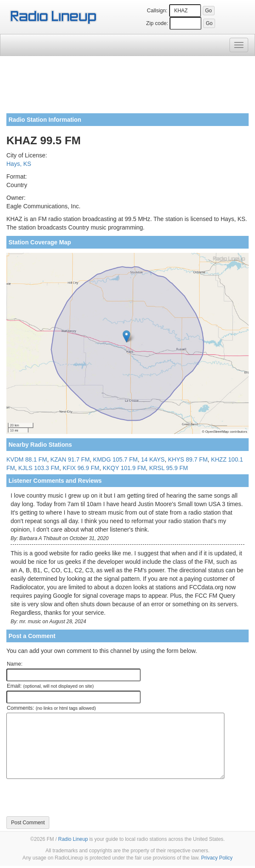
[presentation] (71, 798)
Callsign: (157, 11)
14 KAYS (153, 459)
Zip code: (157, 23)
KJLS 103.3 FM (39, 468)
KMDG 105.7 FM (115, 459)
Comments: (51, 708)
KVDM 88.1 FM (27, 459)
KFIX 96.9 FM (81, 468)
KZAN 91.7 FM (70, 459)
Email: (50, 686)
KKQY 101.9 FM (124, 468)
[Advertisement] (127, 88)
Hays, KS (19, 164)
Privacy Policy (217, 858)
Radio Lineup (73, 839)
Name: (15, 664)
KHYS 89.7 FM (188, 459)
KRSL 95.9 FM (169, 468)
